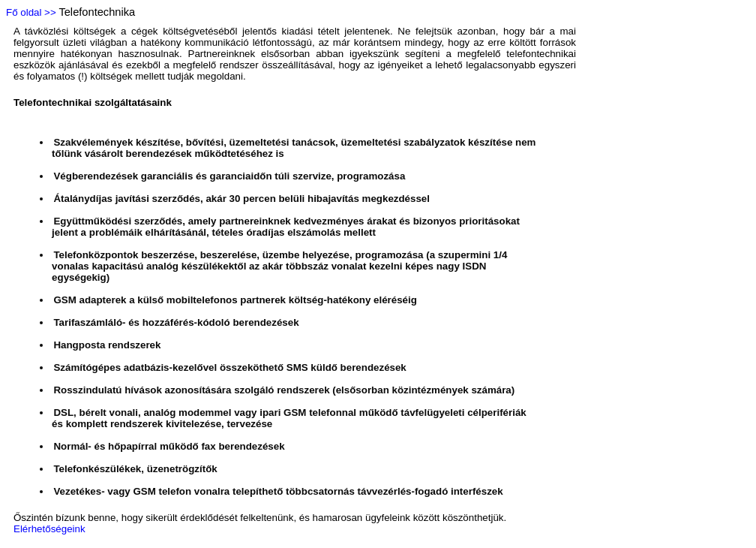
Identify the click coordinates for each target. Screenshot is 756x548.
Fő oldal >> (31, 12)
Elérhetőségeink (49, 529)
